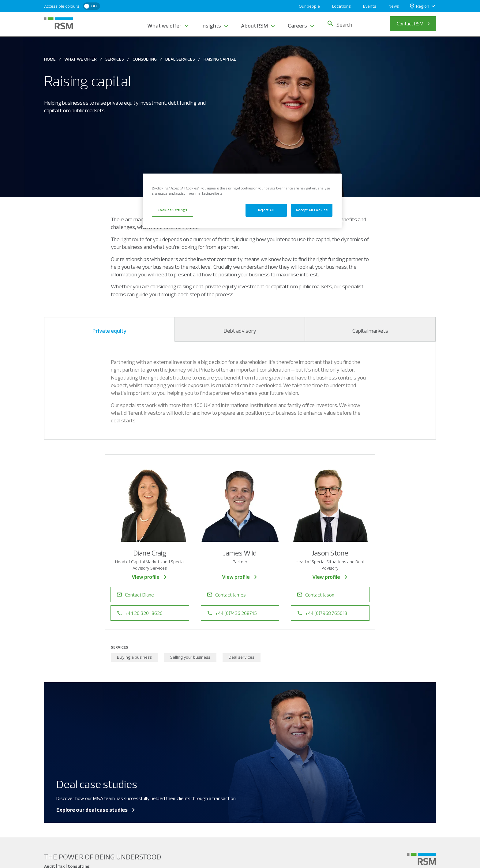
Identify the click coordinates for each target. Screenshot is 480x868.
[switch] (92, 6)
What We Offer (81, 59)
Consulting (145, 59)
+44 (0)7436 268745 (232, 613)
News (394, 6)
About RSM (254, 26)
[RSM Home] (58, 23)
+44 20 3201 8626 (140, 613)
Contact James (227, 595)
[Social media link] (422, 859)
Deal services (242, 657)
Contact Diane (135, 595)
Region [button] (420, 6)
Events (370, 6)
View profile (150, 577)
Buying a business (134, 657)
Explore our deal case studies (96, 810)
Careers (297, 26)
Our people (309, 6)
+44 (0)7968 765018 (322, 613)
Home (50, 59)
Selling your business (190, 657)
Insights (211, 26)
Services (115, 59)
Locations (341, 6)
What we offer (164, 26)
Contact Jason (316, 595)
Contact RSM (410, 24)
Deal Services (180, 59)
